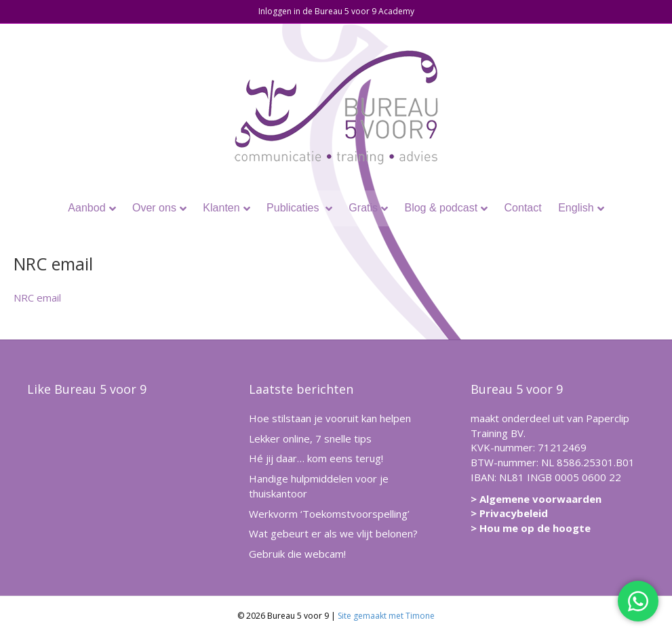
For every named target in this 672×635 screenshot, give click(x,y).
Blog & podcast (441, 208)
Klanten (221, 208)
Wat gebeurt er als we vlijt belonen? (333, 533)
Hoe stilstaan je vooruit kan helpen (330, 418)
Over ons (154, 208)
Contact (523, 208)
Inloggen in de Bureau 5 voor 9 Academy (336, 11)
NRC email (37, 298)
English (576, 208)
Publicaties (294, 208)
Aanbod (86, 208)
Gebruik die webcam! (297, 554)
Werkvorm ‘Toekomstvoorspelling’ (329, 514)
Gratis (363, 208)
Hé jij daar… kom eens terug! (316, 458)
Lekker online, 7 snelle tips (310, 438)
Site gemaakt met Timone (386, 616)
